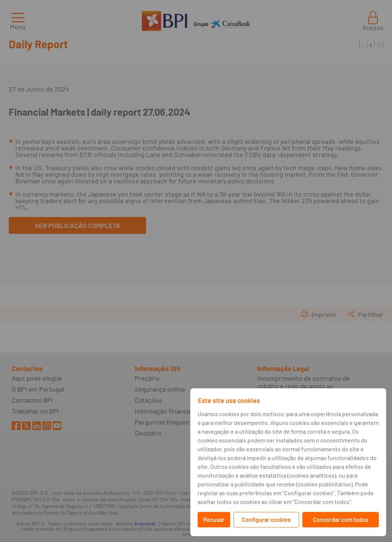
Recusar (214, 519)
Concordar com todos (341, 519)
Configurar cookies (266, 519)
